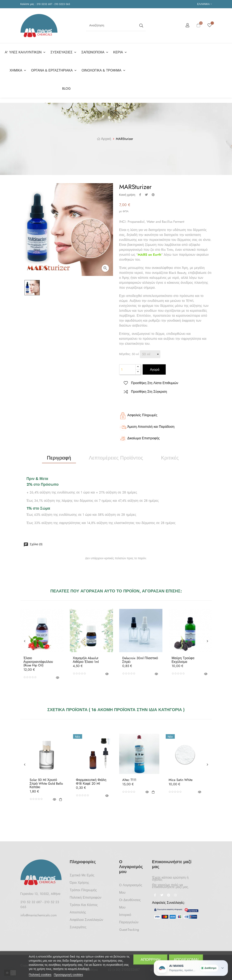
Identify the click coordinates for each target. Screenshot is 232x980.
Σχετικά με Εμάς (82, 875)
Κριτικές (170, 458)
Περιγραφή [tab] (59, 458)
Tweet (146, 195)
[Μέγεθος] (150, 354)
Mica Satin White (181, 780)
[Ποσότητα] (127, 369)
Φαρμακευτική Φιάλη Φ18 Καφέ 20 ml (91, 782)
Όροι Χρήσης (79, 883)
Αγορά (154, 370)
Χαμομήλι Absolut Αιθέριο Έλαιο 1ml (86, 660)
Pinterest (153, 195)
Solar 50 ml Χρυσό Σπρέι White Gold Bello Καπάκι (46, 784)
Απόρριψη (150, 960)
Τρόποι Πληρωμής (83, 890)
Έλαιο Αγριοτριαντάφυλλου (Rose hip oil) (38, 662)
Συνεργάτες (78, 927)
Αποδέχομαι (186, 960)
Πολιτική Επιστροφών (86, 897)
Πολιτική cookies (40, 975)
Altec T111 (129, 780)
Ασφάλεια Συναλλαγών (87, 920)
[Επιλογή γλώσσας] (205, 4)
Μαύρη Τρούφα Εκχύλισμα (183, 660)
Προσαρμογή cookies (68, 975)
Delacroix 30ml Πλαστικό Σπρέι (140, 660)
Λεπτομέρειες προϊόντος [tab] (116, 458)
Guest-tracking (129, 930)
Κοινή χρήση (140, 195)
